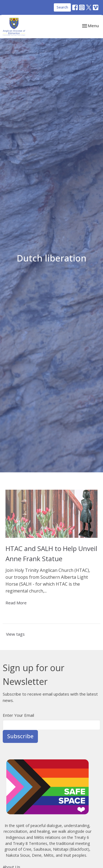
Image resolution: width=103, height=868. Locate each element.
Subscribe (20, 736)
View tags (15, 634)
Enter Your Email (18, 715)
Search (62, 7)
